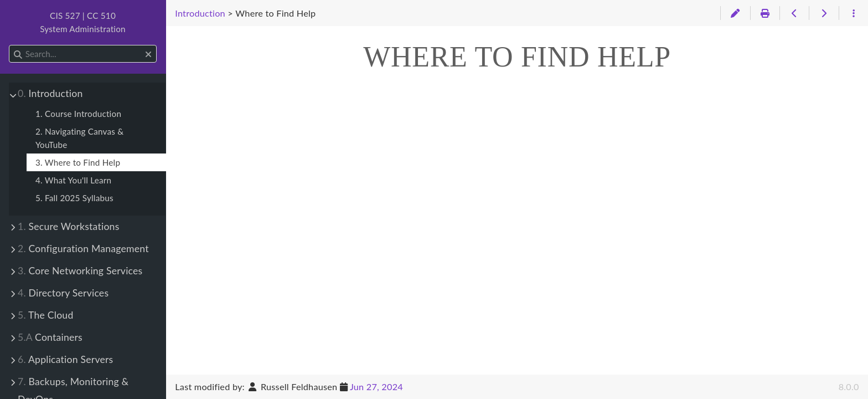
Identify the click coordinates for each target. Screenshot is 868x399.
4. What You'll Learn (73, 180)
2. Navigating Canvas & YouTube (79, 138)
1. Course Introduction (78, 114)
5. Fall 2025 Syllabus (74, 198)
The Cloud (45, 315)
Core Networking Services (80, 271)
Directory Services (63, 293)
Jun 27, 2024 (376, 387)
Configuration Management (83, 249)
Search (10, 45)
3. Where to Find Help (78, 162)
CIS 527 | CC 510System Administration (83, 22)
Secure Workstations (69, 226)
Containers (50, 337)
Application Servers (65, 359)
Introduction (50, 93)
